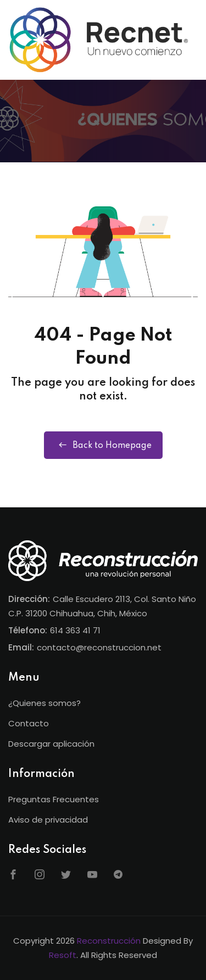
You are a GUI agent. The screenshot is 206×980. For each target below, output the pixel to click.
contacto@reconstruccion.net (99, 647)
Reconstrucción (109, 941)
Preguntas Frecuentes (54, 799)
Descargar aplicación (51, 744)
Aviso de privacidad (48, 820)
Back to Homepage (103, 445)
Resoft (63, 955)
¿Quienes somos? (44, 703)
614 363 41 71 (75, 630)
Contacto (29, 723)
